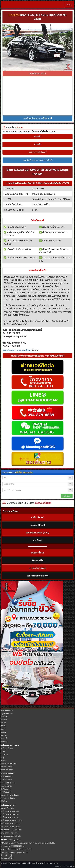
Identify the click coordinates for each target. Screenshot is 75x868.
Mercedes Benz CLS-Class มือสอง (17, 350)
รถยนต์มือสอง (37, 863)
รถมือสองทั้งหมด (7, 748)
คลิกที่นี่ (11, 858)
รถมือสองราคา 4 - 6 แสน (10, 814)
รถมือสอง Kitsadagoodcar (11, 840)
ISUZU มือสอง (6, 792)
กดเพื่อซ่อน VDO (38, 74)
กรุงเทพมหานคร (7, 713)
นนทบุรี (4, 735)
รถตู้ (2, 757)
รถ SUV (4, 760)
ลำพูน (3, 726)
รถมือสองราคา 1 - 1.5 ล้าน (10, 823)
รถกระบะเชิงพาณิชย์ (9, 764)
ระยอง (3, 732)
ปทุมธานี (4, 738)
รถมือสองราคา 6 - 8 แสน (10, 817)
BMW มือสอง (6, 789)
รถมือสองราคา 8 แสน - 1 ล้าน (12, 820)
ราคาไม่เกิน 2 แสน (7, 808)
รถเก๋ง (3, 751)
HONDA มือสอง (6, 780)
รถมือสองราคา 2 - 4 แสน (10, 811)
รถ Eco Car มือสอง (8, 767)
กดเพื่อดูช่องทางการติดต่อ (37, 118)
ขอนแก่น (4, 741)
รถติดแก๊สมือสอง (7, 770)
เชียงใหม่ (4, 716)
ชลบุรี (3, 729)
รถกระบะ (4, 754)
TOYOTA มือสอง (7, 777)
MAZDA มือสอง (6, 786)
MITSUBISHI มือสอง (8, 783)
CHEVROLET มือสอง (8, 798)
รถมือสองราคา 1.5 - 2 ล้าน (10, 827)
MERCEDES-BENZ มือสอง (10, 795)
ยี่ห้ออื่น (4, 801)
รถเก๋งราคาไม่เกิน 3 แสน (9, 833)
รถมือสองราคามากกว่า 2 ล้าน (11, 830)
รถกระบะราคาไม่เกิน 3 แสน (11, 836)
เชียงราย (4, 720)
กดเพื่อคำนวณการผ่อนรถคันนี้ (38, 160)
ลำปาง (3, 723)
